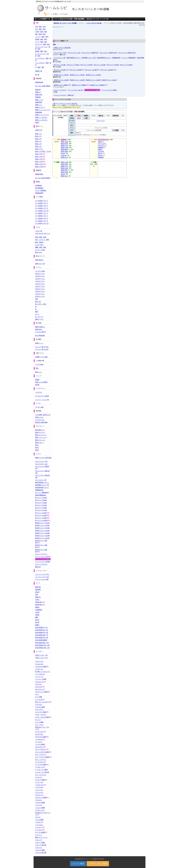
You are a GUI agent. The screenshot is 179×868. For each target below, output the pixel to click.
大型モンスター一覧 (41, 655)
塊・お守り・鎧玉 (41, 304)
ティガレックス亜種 (41, 770)
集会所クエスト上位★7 (109, 80)
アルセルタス (39, 664)
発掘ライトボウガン (41, 117)
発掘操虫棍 (39, 112)
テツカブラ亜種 (40, 780)
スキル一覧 (39, 231)
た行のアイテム (40, 281)
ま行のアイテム (40, 289)
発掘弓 (37, 122)
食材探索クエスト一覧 (89, 58)
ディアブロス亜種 (41, 765)
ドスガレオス (39, 785)
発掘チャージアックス (42, 115)
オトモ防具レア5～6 (41, 218)
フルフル (38, 817)
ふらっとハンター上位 (42, 577)
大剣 (37, 27)
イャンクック (39, 677)
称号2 (37, 448)
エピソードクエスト (60, 90)
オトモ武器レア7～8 (41, 208)
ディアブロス (39, 762)
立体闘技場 (39, 610)
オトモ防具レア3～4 (41, 216)
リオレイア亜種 (40, 843)
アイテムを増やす (41, 332)
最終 (40, 27)
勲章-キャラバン (40, 432)
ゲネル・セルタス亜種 (42, 717)
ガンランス (39, 44)
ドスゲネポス (39, 787)
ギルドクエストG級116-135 (108, 53)
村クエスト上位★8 (76, 70)
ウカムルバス (39, 682)
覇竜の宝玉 (64, 157)
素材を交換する (40, 327)
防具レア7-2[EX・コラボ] (43, 151)
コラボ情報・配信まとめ (43, 415)
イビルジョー (39, 669)
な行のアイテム (40, 284)
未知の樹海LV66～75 (42, 635)
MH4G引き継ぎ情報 (41, 422)
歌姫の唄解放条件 (41, 495)
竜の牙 (100, 155)
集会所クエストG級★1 (61, 85)
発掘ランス (39, 105)
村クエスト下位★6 (126, 65)
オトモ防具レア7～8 (41, 221)
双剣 (37, 34)
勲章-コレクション (41, 435)
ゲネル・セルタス (41, 715)
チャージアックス (41, 54)
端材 (37, 312)
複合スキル (39, 252)
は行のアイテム (40, 286)
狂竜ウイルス (39, 417)
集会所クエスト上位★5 (77, 80)
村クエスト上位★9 (91, 70)
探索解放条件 (116, 58)
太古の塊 (101, 151)
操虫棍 (37, 51)
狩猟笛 (37, 39)
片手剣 (37, 32)
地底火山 (38, 597)
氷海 (37, 595)
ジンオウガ (39, 742)
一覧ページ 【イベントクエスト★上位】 (65, 103)
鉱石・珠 (38, 302)
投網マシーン (39, 343)
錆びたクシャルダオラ (42, 702)
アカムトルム (101, 121)
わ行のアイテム (40, 296)
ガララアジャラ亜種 (41, 692)
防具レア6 (38, 146)
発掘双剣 (38, 97)
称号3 (37, 450)
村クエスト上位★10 (107, 70)
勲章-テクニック (40, 440)
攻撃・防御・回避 (41, 237)
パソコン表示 (78, 864)
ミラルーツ (39, 827)
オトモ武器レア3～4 (41, 203)
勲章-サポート (39, 443)
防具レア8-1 (39, 154)
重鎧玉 (100, 149)
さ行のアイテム (40, 279)
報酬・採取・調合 (41, 247)
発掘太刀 (38, 92)
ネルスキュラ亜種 (41, 797)
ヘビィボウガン (40, 63)
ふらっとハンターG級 (42, 579)
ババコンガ (39, 805)
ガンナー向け (39, 245)
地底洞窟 (38, 590)
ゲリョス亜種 (39, 722)
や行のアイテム (40, 291)
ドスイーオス (39, 782)
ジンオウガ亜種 (40, 744)
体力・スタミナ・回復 (42, 240)
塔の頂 (37, 620)
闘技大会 (71, 95)
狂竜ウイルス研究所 (41, 382)
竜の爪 (100, 153)
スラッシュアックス (41, 47)
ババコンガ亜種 (40, 808)
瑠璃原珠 (101, 157)
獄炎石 (63, 153)
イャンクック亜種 (41, 679)
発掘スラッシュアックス (43, 110)
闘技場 (37, 607)
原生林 (37, 592)
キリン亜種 (39, 697)
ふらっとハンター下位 (42, 574)
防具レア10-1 (39, 164)
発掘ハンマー (39, 100)
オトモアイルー (40, 420)
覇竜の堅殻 (64, 144)
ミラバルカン (39, 825)
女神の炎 (64, 140)
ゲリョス (38, 720)
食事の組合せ (39, 260)
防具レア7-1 (39, 149)
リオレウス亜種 (40, 850)
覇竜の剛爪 (64, 149)
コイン (37, 314)
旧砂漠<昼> (39, 602)
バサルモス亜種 (40, 803)
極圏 (37, 617)
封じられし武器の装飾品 (43, 86)
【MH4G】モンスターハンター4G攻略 (65, 23)
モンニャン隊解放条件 (129, 58)
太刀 (37, 29)
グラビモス (39, 704)
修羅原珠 (101, 148)
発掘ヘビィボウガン (41, 120)
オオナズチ (39, 687)
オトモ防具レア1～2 (41, 213)
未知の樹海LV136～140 (42, 648)
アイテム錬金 (39, 364)
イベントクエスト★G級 (109, 90)
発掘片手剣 (39, 95)
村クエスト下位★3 (86, 65)
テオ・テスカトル (41, 775)
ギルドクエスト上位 (74, 53)
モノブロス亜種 (40, 832)
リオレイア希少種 (41, 845)
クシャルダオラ (40, 699)
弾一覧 (37, 75)
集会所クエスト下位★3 (93, 75)
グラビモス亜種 (40, 707)
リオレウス (39, 848)
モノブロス (39, 830)
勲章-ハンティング (41, 437)
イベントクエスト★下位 (75, 90)
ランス (37, 42)
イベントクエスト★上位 (94, 23)
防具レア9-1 (39, 159)
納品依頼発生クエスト (104, 58)
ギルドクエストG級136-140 (127, 53)
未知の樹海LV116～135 (42, 645)
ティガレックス (40, 767)
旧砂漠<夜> (39, 605)
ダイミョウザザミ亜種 (42, 752)
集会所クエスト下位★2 (77, 75)
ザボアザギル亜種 (41, 737)
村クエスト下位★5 (113, 65)
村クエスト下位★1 (60, 65)
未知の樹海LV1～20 (41, 627)
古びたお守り (102, 144)
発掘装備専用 (39, 193)
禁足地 (37, 622)
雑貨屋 (37, 380)
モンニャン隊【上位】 (42, 349)
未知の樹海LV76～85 (42, 638)
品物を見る (39, 329)
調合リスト (39, 372)
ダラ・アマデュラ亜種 (42, 757)
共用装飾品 (39, 185)
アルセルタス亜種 (41, 667)
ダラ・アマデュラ (41, 755)
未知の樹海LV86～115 (42, 643)
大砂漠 (37, 612)
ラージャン (39, 835)
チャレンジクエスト (60, 95)
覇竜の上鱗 (64, 142)
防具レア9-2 (39, 162)
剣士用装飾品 (39, 188)
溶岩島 (79, 118)
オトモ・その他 (40, 250)
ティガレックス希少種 (42, 772)
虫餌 (37, 299)
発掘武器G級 (39, 82)
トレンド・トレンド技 (42, 400)
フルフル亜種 (39, 820)
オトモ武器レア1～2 (41, 201)
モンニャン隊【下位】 (42, 347)
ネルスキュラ (39, 795)
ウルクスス (39, 684)
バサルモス (39, 800)
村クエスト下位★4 (100, 65)
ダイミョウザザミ (41, 749)
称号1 (37, 445)
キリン (37, 694)
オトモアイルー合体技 (42, 396)
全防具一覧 (39, 130)
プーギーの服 (39, 407)
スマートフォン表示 (98, 864)
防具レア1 (38, 134)
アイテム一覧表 (40, 271)
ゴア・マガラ (39, 725)
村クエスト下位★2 (73, 65)
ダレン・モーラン (41, 760)
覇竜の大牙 (64, 146)
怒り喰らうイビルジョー (43, 672)
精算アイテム (39, 319)
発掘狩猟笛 (39, 102)
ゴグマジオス (39, 732)
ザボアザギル (39, 734)
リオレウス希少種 (41, 853)
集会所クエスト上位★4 (61, 80)
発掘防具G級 (39, 174)
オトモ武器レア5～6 (41, 206)
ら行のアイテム (40, 294)
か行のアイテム (40, 276)
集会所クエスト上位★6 (93, 80)
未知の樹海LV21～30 (42, 630)
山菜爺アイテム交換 (41, 357)
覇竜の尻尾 (64, 151)
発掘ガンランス (40, 107)
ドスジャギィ (39, 790)
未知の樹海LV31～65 (42, 632)
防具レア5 (38, 144)
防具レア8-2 (39, 157)
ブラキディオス (40, 810)
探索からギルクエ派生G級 (62, 48)
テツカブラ (39, 777)
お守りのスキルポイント (43, 233)
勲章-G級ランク (40, 430)
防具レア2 (38, 136)
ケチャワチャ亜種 (41, 712)
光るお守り (102, 146)
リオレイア (39, 840)
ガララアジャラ (40, 689)
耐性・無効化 (39, 242)
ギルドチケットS (103, 140)
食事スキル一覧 (40, 264)
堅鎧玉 (100, 142)
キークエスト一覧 (60, 58)
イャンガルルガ (40, 674)
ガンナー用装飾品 (41, 190)
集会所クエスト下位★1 (61, 75)
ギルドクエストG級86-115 (90, 53)
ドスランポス (39, 792)
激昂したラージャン (41, 837)
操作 (44, 27)
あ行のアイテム (40, 274)
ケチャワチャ (39, 710)
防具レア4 (38, 141)
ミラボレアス (39, 822)
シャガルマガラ (40, 739)
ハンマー (38, 37)
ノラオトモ (39, 392)
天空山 (37, 600)
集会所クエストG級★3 (97, 85)
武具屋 (37, 385)
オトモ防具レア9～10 (42, 223)
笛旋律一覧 (39, 71)
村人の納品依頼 (40, 335)
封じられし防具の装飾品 (43, 178)
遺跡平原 (38, 587)
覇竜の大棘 (64, 148)
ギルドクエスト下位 (60, 53)
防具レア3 (38, 139)
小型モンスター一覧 (41, 658)
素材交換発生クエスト (73, 58)
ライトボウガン (40, 58)
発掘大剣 (38, 90)
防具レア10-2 (39, 167)
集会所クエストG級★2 (79, 85)
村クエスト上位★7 (60, 70)
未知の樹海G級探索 (41, 640)
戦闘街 (37, 625)
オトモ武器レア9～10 (42, 211)
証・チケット (39, 317)
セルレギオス (39, 747)
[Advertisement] (99, 33)
